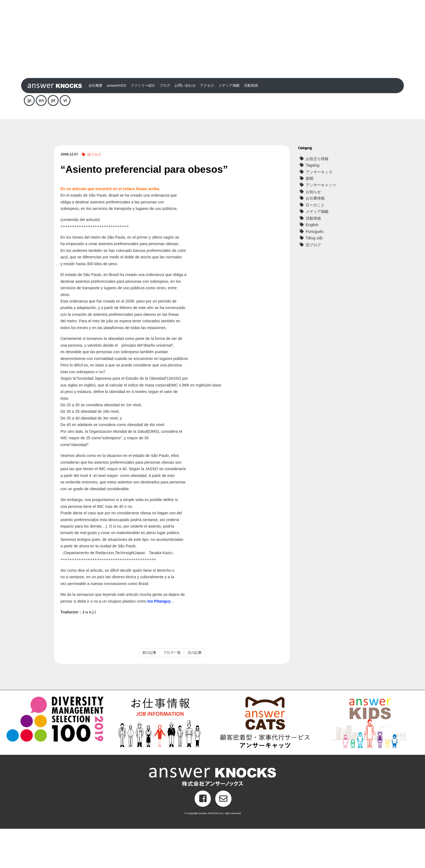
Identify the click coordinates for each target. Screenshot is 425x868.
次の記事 (195, 692)
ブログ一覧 (172, 692)
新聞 (310, 218)
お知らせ (313, 231)
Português (315, 271)
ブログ (165, 125)
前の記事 (149, 692)
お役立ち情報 (317, 198)
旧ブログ (94, 194)
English (312, 264)
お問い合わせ (185, 125)
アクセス (207, 125)
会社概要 (95, 125)
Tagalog (313, 205)
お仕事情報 (315, 238)
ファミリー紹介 (143, 125)
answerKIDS (116, 125)
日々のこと (315, 244)
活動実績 (251, 125)
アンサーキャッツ (321, 225)
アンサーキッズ (319, 211)
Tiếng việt (314, 278)
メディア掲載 (229, 125)
